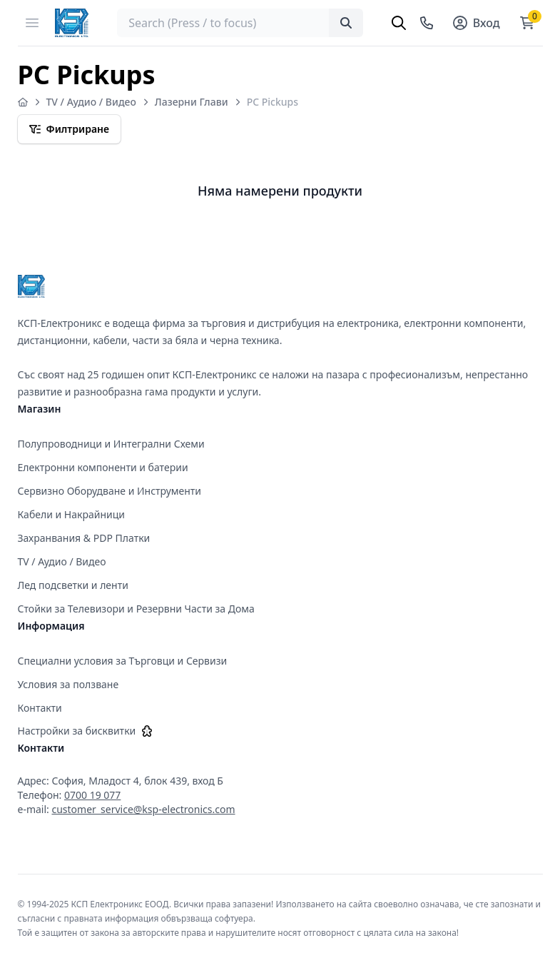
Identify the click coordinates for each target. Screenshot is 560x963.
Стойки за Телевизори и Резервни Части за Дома (136, 609)
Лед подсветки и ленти (73, 585)
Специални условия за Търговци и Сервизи (123, 661)
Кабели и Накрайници (72, 514)
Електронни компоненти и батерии (103, 467)
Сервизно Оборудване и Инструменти (110, 491)
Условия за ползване (68, 684)
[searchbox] (240, 23)
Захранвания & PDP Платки (84, 538)
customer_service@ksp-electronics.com (143, 809)
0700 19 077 (92, 795)
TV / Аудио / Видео (91, 102)
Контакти (40, 708)
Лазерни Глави (192, 102)
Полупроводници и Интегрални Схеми (111, 444)
